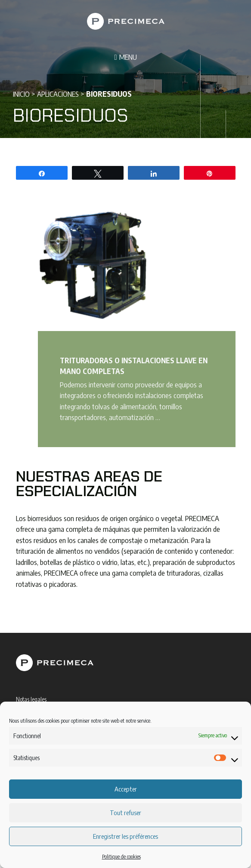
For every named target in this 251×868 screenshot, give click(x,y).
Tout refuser (125, 813)
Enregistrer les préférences (125, 836)
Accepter (126, 789)
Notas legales (31, 699)
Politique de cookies (121, 857)
